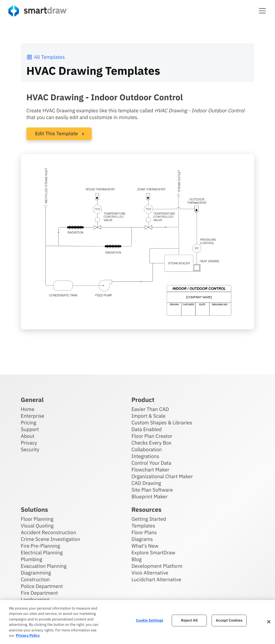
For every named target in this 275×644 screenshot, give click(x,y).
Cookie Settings (149, 621)
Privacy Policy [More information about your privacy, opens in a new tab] (28, 635)
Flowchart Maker (150, 469)
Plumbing (31, 559)
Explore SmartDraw (153, 552)
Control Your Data (151, 463)
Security (30, 449)
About (28, 436)
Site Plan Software (152, 490)
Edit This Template (57, 133)
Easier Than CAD (150, 409)
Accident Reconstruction (49, 532)
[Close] (269, 622)
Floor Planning (37, 519)
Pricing (28, 422)
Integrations (145, 456)
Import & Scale (148, 416)
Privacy (29, 442)
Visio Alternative (150, 572)
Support (30, 429)
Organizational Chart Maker (162, 476)
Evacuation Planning (44, 566)
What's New (145, 546)
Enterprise (33, 416)
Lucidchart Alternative (156, 579)
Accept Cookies (229, 621)
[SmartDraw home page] (38, 11)
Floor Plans (144, 532)
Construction (35, 579)
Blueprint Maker (149, 496)
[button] (262, 11)
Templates (143, 525)
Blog (136, 559)
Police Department (42, 586)
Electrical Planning (42, 552)
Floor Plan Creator (152, 436)
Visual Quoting (37, 525)
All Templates (46, 57)
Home (27, 409)
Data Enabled (146, 429)
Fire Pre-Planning (40, 546)
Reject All (189, 621)
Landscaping (35, 599)
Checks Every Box (151, 442)
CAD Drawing (146, 483)
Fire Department (39, 593)
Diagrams (142, 539)
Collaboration (146, 449)
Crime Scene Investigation (50, 539)
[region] (137, 622)
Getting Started (149, 519)
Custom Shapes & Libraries (162, 422)
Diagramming (36, 572)
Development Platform (157, 566)
